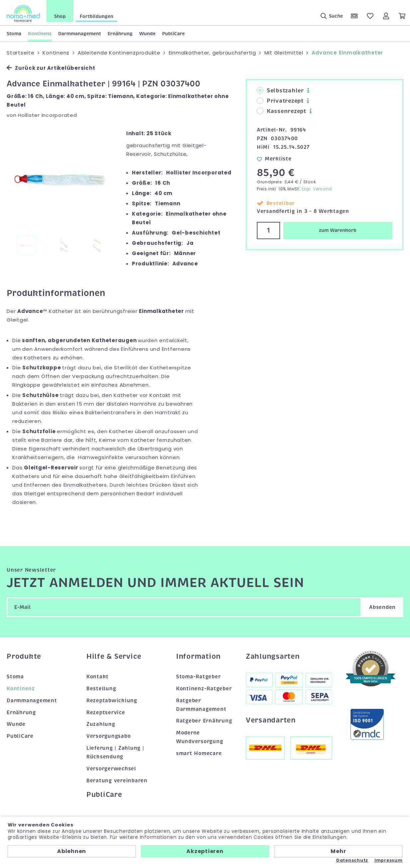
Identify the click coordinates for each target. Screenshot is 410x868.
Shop (60, 16)
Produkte (24, 656)
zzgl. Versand (317, 189)
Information (198, 656)
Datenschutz (352, 860)
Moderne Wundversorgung (200, 737)
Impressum (389, 860)
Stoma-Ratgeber (199, 677)
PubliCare (173, 34)
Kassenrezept (282, 111)
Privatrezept (280, 101)
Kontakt (98, 677)
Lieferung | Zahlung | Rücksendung (115, 752)
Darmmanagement (80, 34)
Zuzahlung (101, 724)
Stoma (14, 34)
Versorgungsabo (109, 736)
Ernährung (120, 34)
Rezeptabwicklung (112, 701)
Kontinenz (40, 34)
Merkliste (274, 159)
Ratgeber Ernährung (204, 721)
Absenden (382, 607)
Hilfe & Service (114, 656)
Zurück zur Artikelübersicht (51, 68)
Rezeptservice (106, 713)
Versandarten (271, 720)
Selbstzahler (280, 91)
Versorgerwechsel (111, 769)
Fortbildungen (97, 16)
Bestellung (101, 689)
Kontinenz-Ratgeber (204, 689)
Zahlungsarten (273, 656)
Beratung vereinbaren (117, 781)
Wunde (147, 34)
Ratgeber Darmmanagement (201, 705)
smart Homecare (199, 753)
